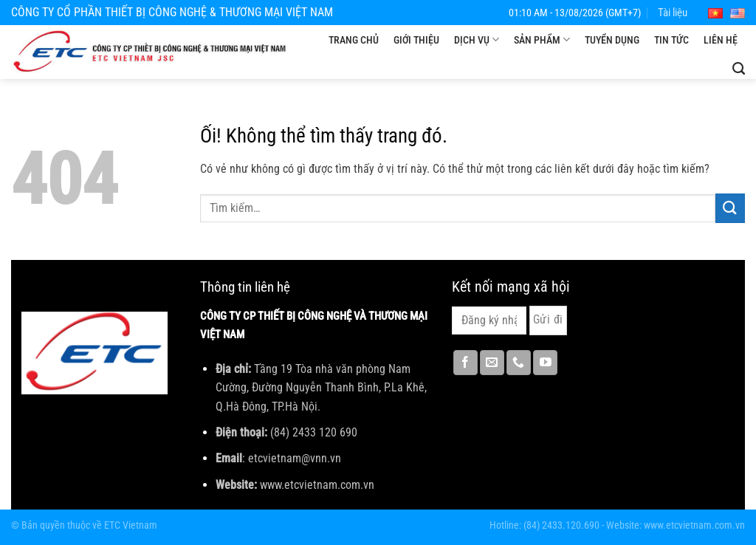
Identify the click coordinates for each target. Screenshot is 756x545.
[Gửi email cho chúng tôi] (492, 363)
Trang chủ (354, 40)
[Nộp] (730, 208)
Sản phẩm (542, 40)
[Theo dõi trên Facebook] (465, 363)
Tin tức (671, 40)
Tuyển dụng (612, 40)
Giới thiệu (416, 40)
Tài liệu (673, 13)
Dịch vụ (477, 40)
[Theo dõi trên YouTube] (545, 363)
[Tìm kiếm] (739, 69)
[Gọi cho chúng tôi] (519, 363)
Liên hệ (721, 40)
